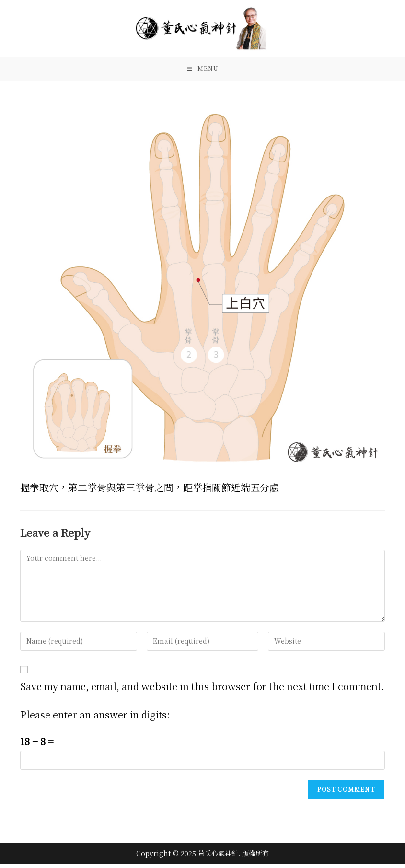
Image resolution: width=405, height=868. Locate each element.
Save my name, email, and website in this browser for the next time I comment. (202, 690)
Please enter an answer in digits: (95, 719)
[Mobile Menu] (203, 71)
